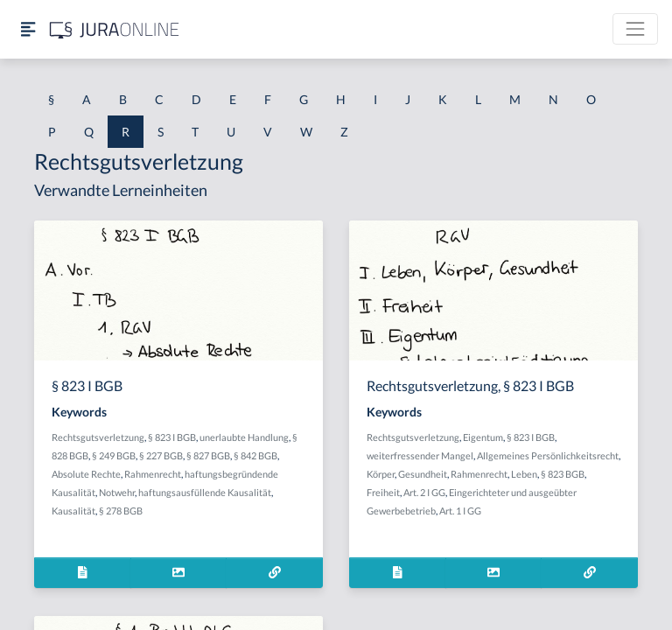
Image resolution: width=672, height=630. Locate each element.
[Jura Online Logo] (115, 29)
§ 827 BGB (208, 455)
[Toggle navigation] (635, 29)
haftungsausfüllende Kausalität (205, 492)
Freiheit (383, 492)
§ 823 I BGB (172, 437)
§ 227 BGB (161, 455)
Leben (524, 474)
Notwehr (117, 492)
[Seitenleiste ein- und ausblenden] (28, 29)
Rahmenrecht (153, 474)
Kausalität (73, 511)
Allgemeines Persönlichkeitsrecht (548, 455)
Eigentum (483, 437)
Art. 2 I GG (424, 492)
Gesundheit (423, 474)
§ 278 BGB (121, 511)
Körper (381, 474)
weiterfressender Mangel (420, 455)
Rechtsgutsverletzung (98, 437)
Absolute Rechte (86, 474)
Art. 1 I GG (460, 511)
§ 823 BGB (563, 474)
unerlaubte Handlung (244, 437)
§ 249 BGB (114, 455)
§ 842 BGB (255, 455)
